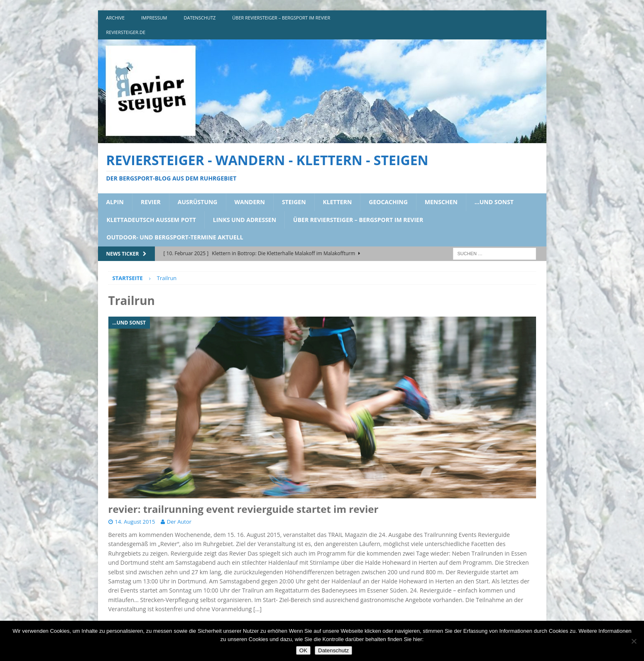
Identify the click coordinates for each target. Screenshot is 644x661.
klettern (338, 202)
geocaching (388, 202)
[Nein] (634, 641)
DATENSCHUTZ (200, 18)
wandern (250, 202)
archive (116, 18)
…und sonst (494, 202)
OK (303, 650)
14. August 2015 (135, 522)
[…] (257, 609)
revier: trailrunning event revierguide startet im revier (244, 509)
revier (151, 202)
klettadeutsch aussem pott (151, 220)
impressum (154, 18)
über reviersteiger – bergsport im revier (281, 18)
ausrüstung (198, 202)
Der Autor (179, 522)
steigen (294, 202)
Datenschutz (333, 650)
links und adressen (245, 220)
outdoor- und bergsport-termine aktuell (175, 237)
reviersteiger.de (126, 32)
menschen (441, 202)
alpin (115, 202)
